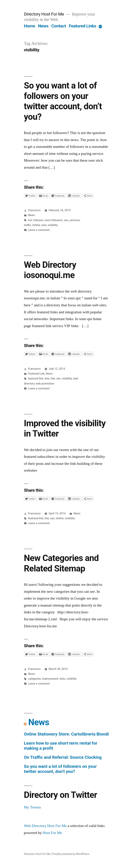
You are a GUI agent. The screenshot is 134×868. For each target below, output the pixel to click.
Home (29, 26)
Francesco (34, 210)
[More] (100, 27)
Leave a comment (39, 230)
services (75, 220)
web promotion (45, 384)
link (53, 378)
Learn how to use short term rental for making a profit (61, 746)
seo (66, 220)
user (44, 225)
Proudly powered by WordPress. (71, 854)
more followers (53, 220)
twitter (36, 225)
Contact (59, 26)
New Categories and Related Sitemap (61, 563)
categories (35, 679)
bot (30, 220)
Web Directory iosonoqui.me (50, 270)
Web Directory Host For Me (45, 826)
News (43, 26)
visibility (53, 225)
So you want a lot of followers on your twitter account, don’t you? (63, 101)
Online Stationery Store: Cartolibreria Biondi (66, 734)
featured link (36, 378)
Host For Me (52, 833)
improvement (50, 679)
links (63, 679)
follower (38, 220)
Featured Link (36, 374)
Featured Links (82, 26)
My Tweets (32, 807)
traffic (27, 225)
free (47, 378)
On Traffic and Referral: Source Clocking (63, 757)
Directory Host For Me (44, 14)
